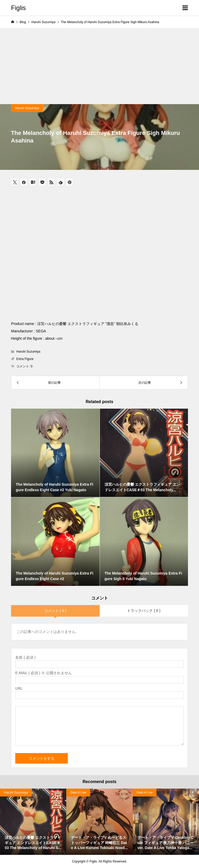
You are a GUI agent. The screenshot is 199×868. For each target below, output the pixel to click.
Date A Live (78, 793)
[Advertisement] (99, 65)
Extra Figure (25, 359)
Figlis (18, 8)
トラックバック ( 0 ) (144, 611)
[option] (99, 822)
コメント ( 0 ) (55, 611)
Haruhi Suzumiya (27, 108)
